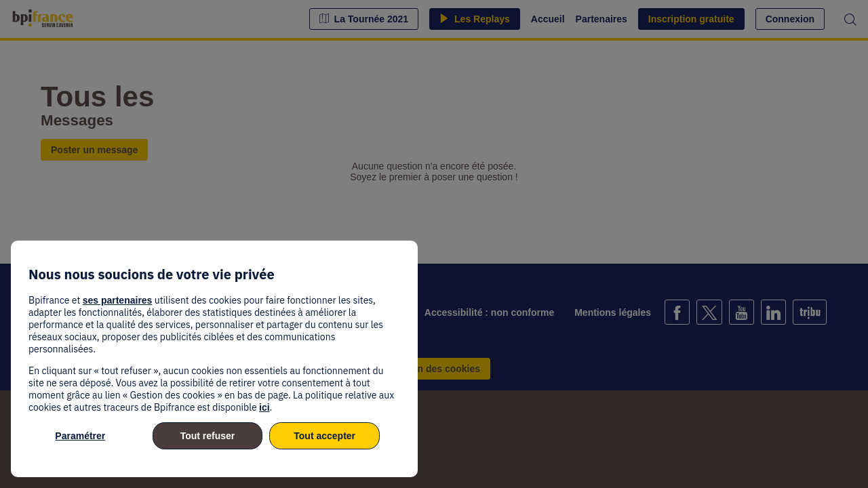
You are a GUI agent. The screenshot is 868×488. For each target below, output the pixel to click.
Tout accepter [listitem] (324, 436)
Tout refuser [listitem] (208, 436)
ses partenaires (118, 300)
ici (264, 407)
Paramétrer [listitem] (80, 436)
